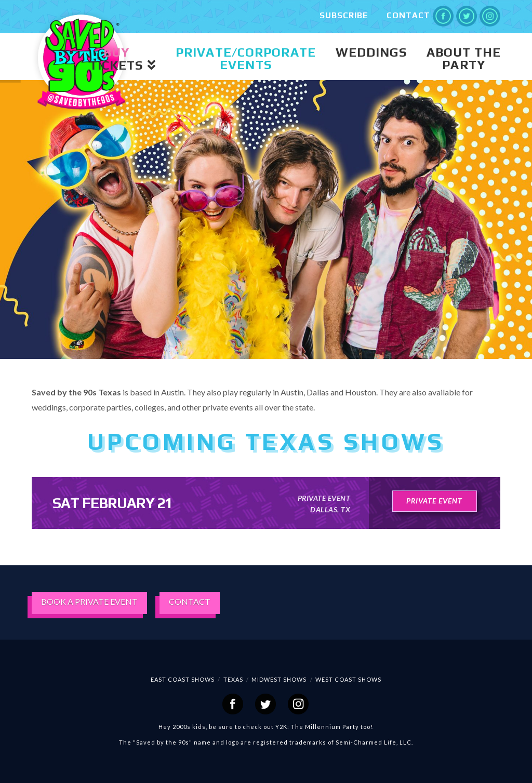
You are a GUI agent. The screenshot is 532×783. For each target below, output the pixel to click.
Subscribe (344, 15)
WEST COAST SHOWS (348, 679)
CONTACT (190, 601)
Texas (233, 679)
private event (434, 501)
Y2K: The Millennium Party (317, 727)
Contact (408, 15)
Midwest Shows (279, 679)
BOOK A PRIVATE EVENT (89, 601)
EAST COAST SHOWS (183, 679)
